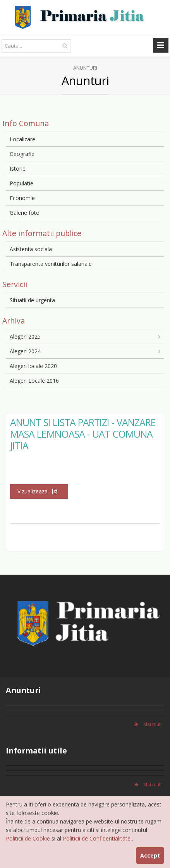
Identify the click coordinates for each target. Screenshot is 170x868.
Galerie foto (25, 213)
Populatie (21, 183)
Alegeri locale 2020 (33, 366)
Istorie (18, 169)
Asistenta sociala (31, 249)
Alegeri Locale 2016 (34, 381)
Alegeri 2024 (25, 351)
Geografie (22, 154)
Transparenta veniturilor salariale (51, 264)
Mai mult (148, 724)
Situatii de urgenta (32, 300)
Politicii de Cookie (29, 838)
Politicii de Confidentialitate (97, 838)
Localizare (22, 139)
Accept (150, 855)
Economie (22, 198)
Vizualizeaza (39, 491)
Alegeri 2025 (25, 336)
